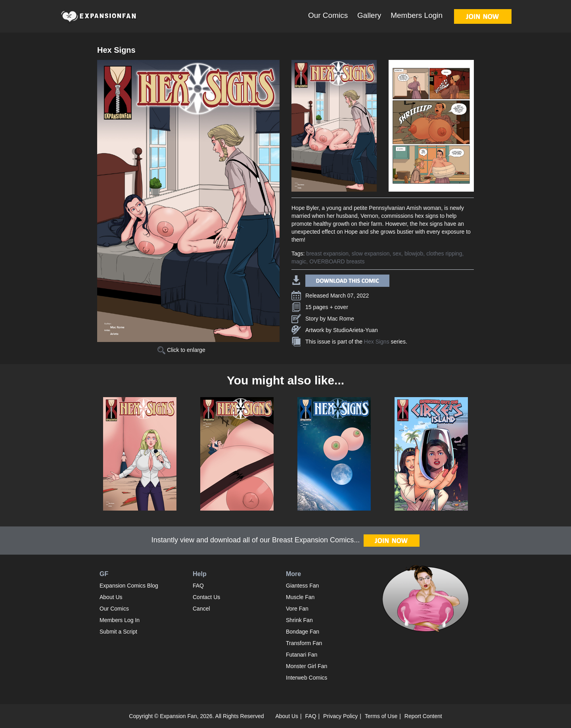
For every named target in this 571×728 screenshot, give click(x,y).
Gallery (369, 15)
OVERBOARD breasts (337, 261)
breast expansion (327, 254)
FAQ (198, 586)
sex (397, 254)
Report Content (423, 716)
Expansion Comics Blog (129, 586)
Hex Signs (377, 342)
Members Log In (120, 620)
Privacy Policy (340, 716)
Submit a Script (118, 632)
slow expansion (371, 254)
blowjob (414, 254)
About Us (111, 597)
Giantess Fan (302, 586)
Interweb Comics (307, 678)
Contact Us (206, 597)
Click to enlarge (181, 350)
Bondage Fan (303, 632)
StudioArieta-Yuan (355, 330)
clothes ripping (444, 254)
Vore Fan (297, 609)
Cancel (201, 609)
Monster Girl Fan (307, 666)
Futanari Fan (302, 655)
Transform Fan (304, 643)
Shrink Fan (299, 620)
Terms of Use (381, 716)
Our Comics (328, 15)
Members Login (417, 15)
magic (299, 261)
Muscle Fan (300, 597)
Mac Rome (341, 319)
